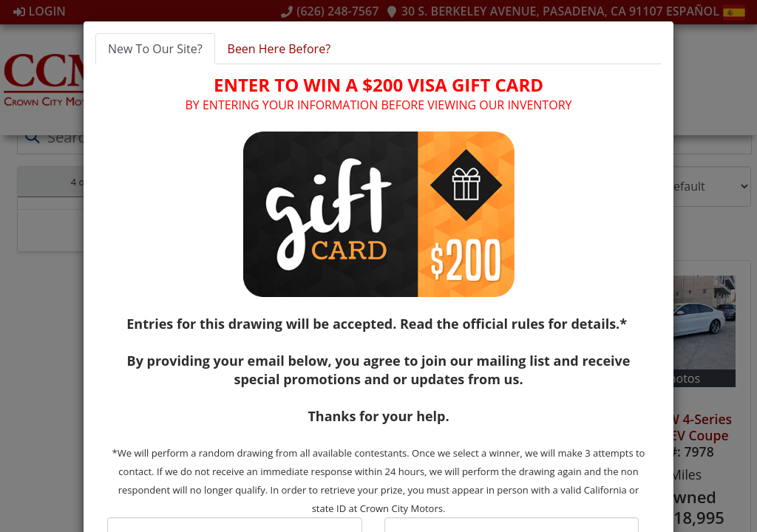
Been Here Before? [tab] (279, 49)
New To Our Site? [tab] (155, 49)
